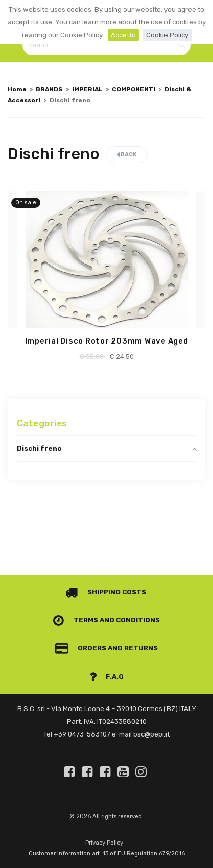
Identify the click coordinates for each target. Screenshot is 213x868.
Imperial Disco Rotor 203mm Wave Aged (107, 341)
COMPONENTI (134, 89)
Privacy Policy (104, 843)
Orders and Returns (107, 648)
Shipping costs (106, 592)
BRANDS (49, 89)
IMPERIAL (87, 89)
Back (127, 155)
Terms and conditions (107, 620)
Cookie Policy (167, 35)
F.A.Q (107, 677)
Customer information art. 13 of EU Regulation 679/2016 (107, 853)
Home (17, 89)
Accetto (123, 35)
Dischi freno (39, 448)
